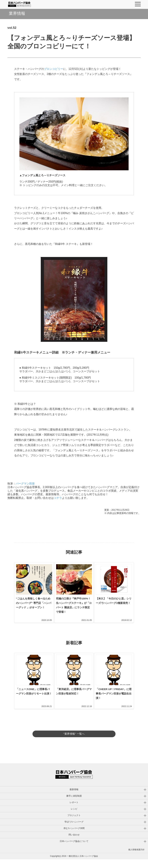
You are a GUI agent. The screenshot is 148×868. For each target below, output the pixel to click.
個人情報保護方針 (136, 858)
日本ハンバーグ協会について (74, 850)
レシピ (74, 818)
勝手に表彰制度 (74, 805)
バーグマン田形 (25, 484)
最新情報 (74, 798)
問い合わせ (74, 843)
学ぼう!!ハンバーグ (74, 830)
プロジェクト (74, 824)
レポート (74, 811)
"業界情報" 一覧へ (74, 738)
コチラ (58, 498)
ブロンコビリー (54, 69)
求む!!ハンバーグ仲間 (74, 837)
